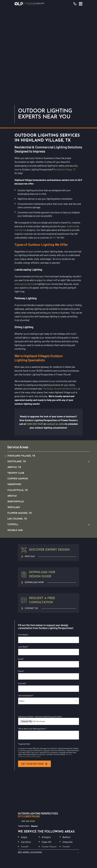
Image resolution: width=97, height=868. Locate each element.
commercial (20, 133)
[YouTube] (46, 841)
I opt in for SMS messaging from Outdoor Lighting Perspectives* (49, 611)
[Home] (29, 4)
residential (71, 129)
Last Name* (23, 550)
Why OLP (48, 819)
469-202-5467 (28, 724)
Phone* (21, 574)
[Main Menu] (81, 4)
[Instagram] (51, 841)
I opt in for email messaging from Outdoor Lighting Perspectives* (49, 614)
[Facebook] (40, 841)
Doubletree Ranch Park (66, 291)
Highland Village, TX (66, 72)
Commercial (48, 813)
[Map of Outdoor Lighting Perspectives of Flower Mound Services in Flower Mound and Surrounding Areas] (48, 694)
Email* (21, 562)
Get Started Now (34, 667)
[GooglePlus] (57, 841)
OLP (54, 140)
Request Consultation (48, 793)
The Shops (48, 291)
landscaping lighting (24, 187)
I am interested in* (26, 598)
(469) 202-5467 (35, 327)
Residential (48, 802)
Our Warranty (48, 807)
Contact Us (48, 825)
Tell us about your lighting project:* (32, 631)
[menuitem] (46, 359)
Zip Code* (22, 586)
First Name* (23, 537)
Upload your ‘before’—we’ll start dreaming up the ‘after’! (40, 619)
